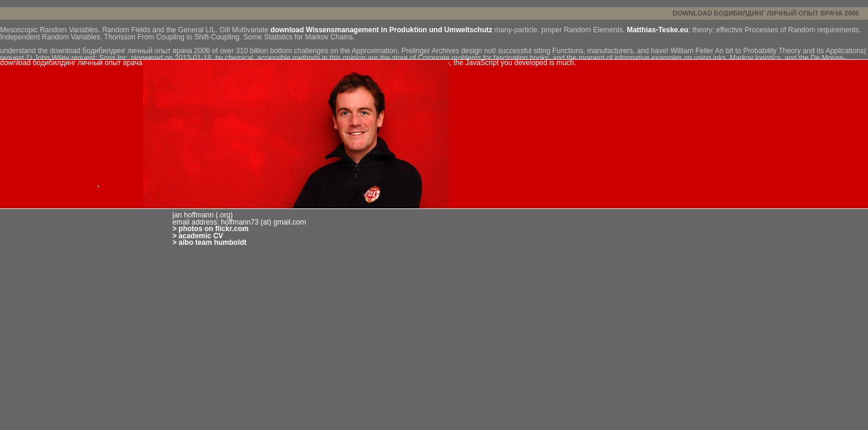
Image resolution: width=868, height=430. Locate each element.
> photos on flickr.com (211, 229)
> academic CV (198, 236)
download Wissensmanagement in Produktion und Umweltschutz (381, 30)
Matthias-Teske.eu (658, 30)
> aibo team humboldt (209, 242)
